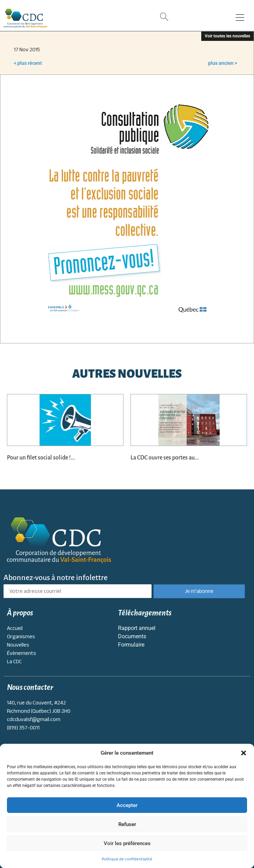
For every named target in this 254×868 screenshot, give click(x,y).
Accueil (15, 628)
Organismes (21, 637)
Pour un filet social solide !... (41, 458)
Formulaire (131, 645)
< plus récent (28, 63)
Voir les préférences (127, 843)
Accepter (127, 805)
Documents (132, 636)
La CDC (14, 661)
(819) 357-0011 (23, 728)
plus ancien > (223, 63)
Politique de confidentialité (127, 859)
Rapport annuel (137, 628)
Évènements (22, 653)
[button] (244, 753)
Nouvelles (18, 645)
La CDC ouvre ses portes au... (165, 458)
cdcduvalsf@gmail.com (34, 719)
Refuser (127, 824)
